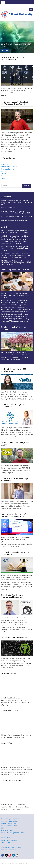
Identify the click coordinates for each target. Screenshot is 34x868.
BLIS (3, 828)
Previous (2, 37)
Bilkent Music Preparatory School (13, 833)
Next (32, 37)
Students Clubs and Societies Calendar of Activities (15, 221)
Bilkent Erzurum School (9, 826)
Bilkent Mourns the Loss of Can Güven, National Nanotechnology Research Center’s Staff (17, 202)
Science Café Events (8, 208)
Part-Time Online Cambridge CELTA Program (17, 217)
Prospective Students (9, 176)
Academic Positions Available (11, 847)
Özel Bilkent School (8, 830)
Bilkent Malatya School (9, 823)
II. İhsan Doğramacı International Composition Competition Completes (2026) (16, 212)
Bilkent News (6, 838)
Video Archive (6, 842)
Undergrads (5, 164)
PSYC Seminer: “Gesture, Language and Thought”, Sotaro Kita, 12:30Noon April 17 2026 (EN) (16, 248)
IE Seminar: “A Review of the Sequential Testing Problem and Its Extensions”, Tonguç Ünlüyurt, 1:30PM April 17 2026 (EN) (17, 256)
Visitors (4, 178)
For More (5, 50)
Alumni (4, 174)
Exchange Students (8, 169)
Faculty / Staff (6, 171)
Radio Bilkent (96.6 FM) (9, 840)
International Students (9, 167)
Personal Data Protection (10, 850)
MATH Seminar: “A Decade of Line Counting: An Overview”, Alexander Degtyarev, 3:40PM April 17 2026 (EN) (16, 263)
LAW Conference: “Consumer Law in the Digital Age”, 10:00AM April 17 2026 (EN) (15, 232)
